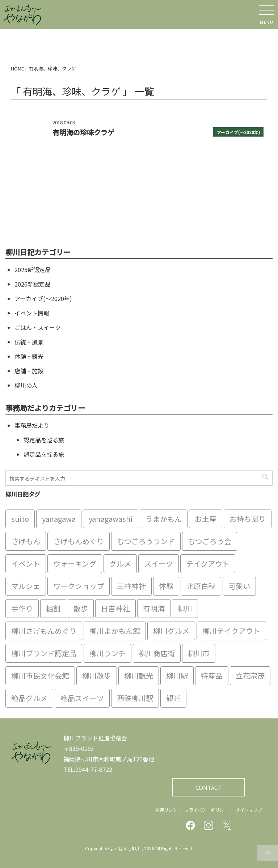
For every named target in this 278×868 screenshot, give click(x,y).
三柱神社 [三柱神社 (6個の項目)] (131, 586)
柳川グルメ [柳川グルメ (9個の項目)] (171, 631)
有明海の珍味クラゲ (83, 132)
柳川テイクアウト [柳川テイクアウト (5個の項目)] (231, 631)
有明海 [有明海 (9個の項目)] (154, 608)
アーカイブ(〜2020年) (238, 132)
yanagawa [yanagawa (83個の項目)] (59, 519)
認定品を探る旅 (44, 454)
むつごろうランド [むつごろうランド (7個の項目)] (146, 541)
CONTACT (209, 787)
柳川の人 (26, 385)
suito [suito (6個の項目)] (20, 519)
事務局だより (32, 425)
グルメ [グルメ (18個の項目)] (120, 564)
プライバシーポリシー (206, 810)
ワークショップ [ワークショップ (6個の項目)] (79, 586)
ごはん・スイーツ (38, 327)
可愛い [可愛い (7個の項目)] (239, 586)
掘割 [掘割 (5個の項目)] (53, 608)
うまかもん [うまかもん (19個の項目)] (164, 519)
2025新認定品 (33, 270)
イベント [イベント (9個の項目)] (26, 564)
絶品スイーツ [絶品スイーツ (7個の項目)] (82, 698)
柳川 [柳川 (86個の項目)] (185, 608)
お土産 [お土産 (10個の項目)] (206, 519)
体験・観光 (29, 356)
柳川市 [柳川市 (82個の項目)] (199, 653)
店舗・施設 (29, 371)
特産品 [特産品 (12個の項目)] (212, 676)
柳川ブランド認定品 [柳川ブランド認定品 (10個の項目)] (44, 653)
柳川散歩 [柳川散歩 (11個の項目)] (97, 676)
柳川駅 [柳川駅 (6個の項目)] (177, 676)
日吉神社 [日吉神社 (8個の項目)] (115, 608)
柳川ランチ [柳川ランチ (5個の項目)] (108, 653)
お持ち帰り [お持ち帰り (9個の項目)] (248, 519)
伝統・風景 (29, 342)
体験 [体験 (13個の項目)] (166, 586)
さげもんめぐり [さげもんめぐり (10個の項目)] (79, 541)
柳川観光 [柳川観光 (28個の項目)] (139, 676)
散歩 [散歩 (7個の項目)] (81, 608)
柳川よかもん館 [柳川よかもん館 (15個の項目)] (115, 631)
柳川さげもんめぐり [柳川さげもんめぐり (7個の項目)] (44, 631)
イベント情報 (32, 313)
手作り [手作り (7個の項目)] (22, 608)
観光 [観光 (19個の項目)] (173, 698)
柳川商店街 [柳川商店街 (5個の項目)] (157, 653)
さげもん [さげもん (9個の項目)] (26, 541)
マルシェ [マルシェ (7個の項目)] (26, 586)
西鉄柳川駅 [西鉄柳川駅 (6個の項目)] (135, 698)
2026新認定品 (33, 284)
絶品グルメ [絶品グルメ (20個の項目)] (29, 698)
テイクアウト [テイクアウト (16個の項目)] (208, 564)
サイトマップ (249, 810)
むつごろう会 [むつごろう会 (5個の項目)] (210, 541)
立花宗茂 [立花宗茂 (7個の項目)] (250, 676)
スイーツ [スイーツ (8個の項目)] (159, 564)
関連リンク (166, 810)
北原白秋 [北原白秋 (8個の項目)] (201, 586)
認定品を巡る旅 (44, 440)
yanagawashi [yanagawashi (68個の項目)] (111, 519)
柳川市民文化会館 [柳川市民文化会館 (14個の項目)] (40, 676)
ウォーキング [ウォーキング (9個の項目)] (75, 564)
